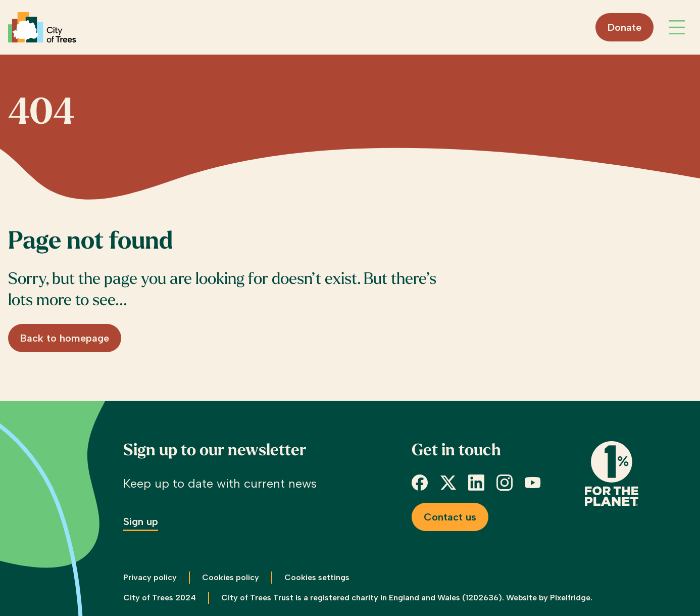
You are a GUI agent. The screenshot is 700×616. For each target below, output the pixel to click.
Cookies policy (231, 577)
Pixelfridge (570, 598)
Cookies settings (317, 577)
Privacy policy (150, 577)
